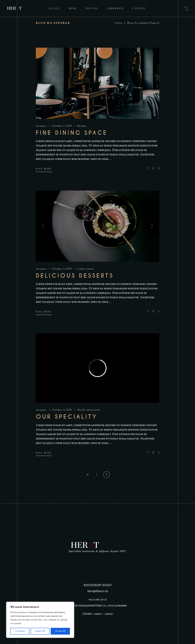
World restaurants (88, 410)
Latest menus (85, 269)
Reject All (40, 631)
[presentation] (42, 226)
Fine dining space (72, 133)
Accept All (60, 631)
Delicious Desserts (75, 276)
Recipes (82, 126)
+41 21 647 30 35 (98, 599)
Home (118, 23)
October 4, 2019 (62, 126)
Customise (20, 631)
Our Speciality (67, 417)
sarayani (42, 126)
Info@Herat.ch (98, 591)
